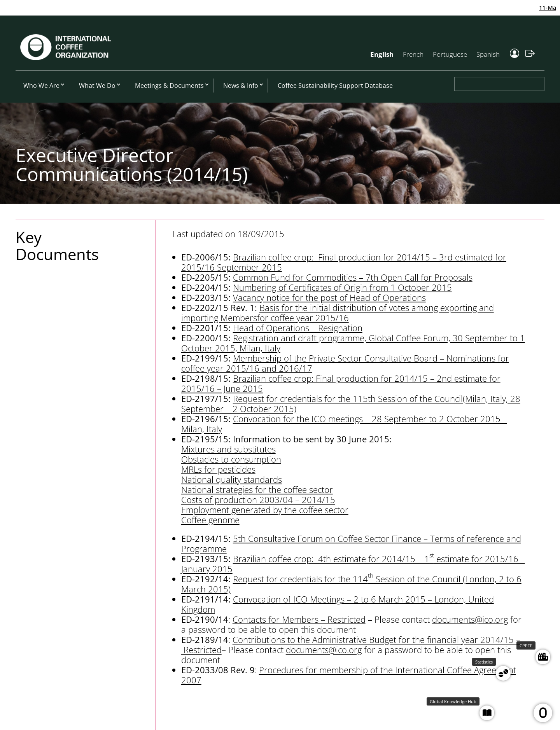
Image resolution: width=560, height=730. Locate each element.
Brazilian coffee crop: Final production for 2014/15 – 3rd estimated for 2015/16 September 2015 (344, 262)
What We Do (97, 86)
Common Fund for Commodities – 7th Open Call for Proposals (353, 277)
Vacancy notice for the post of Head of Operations (329, 297)
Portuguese (450, 54)
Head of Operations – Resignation (298, 328)
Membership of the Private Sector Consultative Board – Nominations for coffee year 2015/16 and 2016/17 (345, 363)
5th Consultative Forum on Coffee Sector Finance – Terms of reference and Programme (351, 543)
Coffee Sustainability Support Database (335, 86)
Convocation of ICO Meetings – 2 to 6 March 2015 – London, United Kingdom (338, 604)
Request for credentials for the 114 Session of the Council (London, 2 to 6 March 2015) (351, 584)
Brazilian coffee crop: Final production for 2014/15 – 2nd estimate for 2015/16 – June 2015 (341, 383)
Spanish (488, 54)
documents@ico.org (470, 619)
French (413, 54)
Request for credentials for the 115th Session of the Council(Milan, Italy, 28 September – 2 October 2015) (351, 403)
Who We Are (41, 86)
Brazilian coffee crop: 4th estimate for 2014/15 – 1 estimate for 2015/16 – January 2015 (353, 564)
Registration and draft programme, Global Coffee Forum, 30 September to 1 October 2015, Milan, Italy (353, 343)
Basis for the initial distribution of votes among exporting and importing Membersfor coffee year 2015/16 (338, 313)
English (382, 54)
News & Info (241, 86)
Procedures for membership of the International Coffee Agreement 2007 (349, 675)
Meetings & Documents (169, 86)
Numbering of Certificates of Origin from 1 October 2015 (342, 287)
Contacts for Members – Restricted (299, 619)
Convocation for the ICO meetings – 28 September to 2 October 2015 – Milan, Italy (344, 424)
